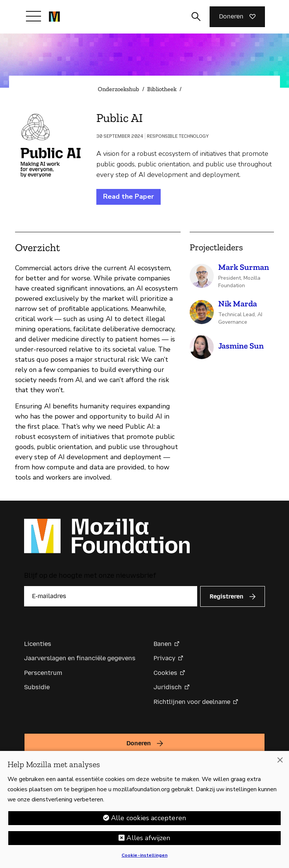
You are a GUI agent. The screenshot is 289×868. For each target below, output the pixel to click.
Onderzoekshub (119, 89)
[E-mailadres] (111, 596)
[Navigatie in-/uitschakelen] (33, 16)
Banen (163, 644)
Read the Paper (129, 196)
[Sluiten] (280, 760)
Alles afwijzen (148, 838)
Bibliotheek (162, 89)
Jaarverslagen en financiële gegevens (80, 658)
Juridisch (168, 687)
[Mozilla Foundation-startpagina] (54, 17)
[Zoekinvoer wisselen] (196, 17)
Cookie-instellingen (144, 855)
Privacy (164, 658)
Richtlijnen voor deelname (192, 702)
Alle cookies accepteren (148, 818)
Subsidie (37, 687)
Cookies (165, 673)
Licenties (38, 644)
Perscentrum (43, 673)
